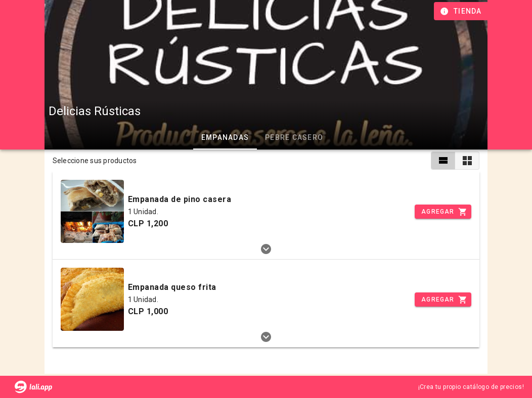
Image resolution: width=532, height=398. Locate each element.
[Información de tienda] (462, 11)
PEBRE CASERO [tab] (294, 137)
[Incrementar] (443, 212)
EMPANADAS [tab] (225, 137)
